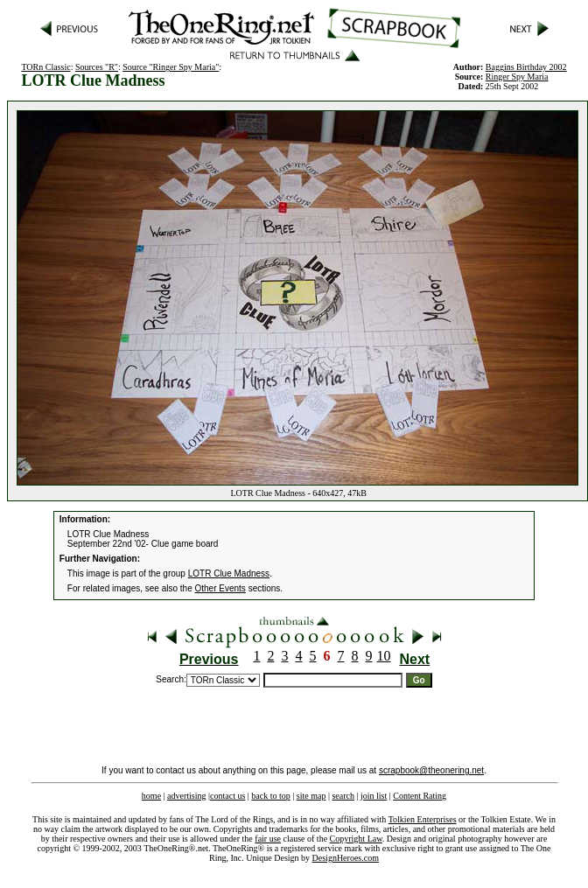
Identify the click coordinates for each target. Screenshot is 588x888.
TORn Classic (45, 67)
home (151, 796)
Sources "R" (97, 67)
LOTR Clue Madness (229, 573)
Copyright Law (356, 839)
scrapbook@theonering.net (431, 770)
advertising (186, 796)
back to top (270, 796)
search (343, 796)
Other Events (220, 588)
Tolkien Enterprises (423, 819)
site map (311, 796)
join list (374, 796)
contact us (227, 796)
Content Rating (420, 796)
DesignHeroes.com (346, 858)
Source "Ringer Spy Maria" (171, 67)
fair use (268, 839)
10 (384, 656)
